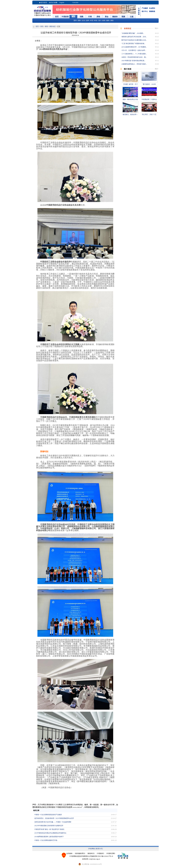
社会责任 (152, 8)
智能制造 (152, 11)
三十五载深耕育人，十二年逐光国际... (134, 54)
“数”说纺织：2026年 (149, 84)
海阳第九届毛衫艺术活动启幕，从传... (134, 37)
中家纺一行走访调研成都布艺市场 (46, 840)
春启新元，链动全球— (130, 114)
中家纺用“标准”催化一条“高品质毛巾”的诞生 (49, 829)
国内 (75, 20)
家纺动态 (53, 26)
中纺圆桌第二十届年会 (149, 99)
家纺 (112, 20)
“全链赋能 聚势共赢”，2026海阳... (133, 33)
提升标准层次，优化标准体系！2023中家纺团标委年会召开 (54, 818)
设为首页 (44, 3)
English (62, 3)
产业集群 (145, 8)
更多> (157, 28)
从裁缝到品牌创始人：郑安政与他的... (134, 64)
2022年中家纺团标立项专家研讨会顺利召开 (49, 826)
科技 (96, 20)
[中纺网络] (92, 849)
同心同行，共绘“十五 (149, 114)
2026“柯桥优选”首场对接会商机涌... (133, 61)
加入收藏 (54, 3)
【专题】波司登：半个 (130, 84)
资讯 (42, 26)
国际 (79, 20)
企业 (83, 20)
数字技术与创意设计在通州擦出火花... (134, 40)
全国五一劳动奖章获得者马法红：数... (134, 57)
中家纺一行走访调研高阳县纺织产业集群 (48, 815)
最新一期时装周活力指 (130, 99)
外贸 (92, 20)
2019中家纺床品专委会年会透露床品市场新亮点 (50, 833)
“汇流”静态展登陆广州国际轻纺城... (133, 44)
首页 (37, 26)
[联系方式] (99, 849)
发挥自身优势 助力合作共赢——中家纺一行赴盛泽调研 (53, 822)
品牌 (87, 20)
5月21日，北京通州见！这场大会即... (134, 50)
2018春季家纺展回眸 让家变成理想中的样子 (49, 837)
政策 (104, 20)
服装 (108, 20)
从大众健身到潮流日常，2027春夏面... (134, 47)
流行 (100, 20)
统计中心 (145, 11)
